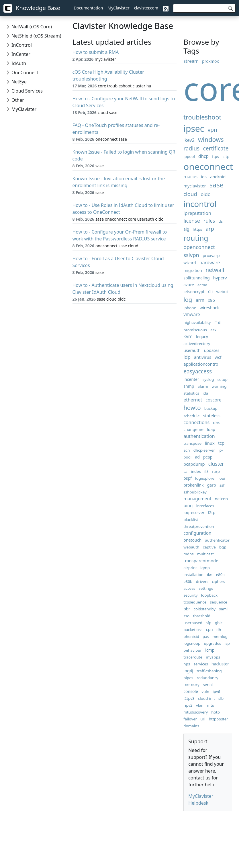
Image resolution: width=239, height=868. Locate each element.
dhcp (203, 156)
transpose (192, 443)
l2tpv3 (189, 698)
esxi (214, 330)
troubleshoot (202, 117)
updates (212, 350)
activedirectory (197, 344)
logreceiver (194, 513)
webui (222, 292)
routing (196, 238)
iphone (190, 308)
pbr (187, 609)
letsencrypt (194, 292)
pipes (188, 678)
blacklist (191, 520)
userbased (193, 623)
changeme (193, 429)
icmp (210, 650)
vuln (205, 691)
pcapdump (194, 464)
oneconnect (208, 166)
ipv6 (216, 691)
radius (191, 148)
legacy (202, 337)
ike (210, 574)
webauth (191, 547)
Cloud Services (27, 91)
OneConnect (25, 73)
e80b (188, 581)
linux (210, 443)
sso (186, 616)
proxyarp (211, 255)
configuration (197, 533)
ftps (216, 156)
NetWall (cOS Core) (32, 27)
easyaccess (198, 371)
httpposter (219, 719)
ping (188, 506)
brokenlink (193, 485)
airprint (190, 568)
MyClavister (119, 8)
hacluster (220, 664)
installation (193, 575)
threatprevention (199, 526)
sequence (219, 602)
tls (221, 221)
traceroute (193, 657)
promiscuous (195, 330)
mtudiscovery (196, 712)
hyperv (220, 278)
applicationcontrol (201, 364)
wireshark (209, 307)
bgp (223, 547)
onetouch (192, 540)
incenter (191, 379)
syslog (208, 379)
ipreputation (197, 213)
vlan (200, 705)
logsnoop (192, 643)
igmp (205, 568)
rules (209, 221)
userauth (192, 350)
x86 (211, 300)
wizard (190, 263)
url (203, 719)
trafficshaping (209, 671)
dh (219, 630)
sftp (226, 156)
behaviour (193, 650)
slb (221, 698)
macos (190, 177)
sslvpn (191, 255)
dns (217, 422)
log (188, 299)
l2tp (212, 513)
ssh (223, 485)
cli (210, 291)
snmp (189, 386)
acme (202, 285)
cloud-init (206, 698)
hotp (216, 712)
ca (185, 471)
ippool (189, 156)
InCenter (21, 54)
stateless (212, 416)
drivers (202, 581)
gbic (219, 623)
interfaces (205, 506)
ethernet (193, 400)
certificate (216, 148)
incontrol (200, 204)
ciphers (218, 581)
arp (210, 229)
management (197, 499)
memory (191, 684)
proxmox (210, 61)
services (201, 664)
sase (217, 185)
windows (211, 139)
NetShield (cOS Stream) (36, 36)
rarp (216, 471)
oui (222, 478)
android (218, 177)
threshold (202, 616)
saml (223, 609)
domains (191, 726)
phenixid (191, 636)
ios (204, 177)
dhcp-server (204, 450)
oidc (205, 194)
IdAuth (19, 63)
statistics (191, 393)
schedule (191, 416)
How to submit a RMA (96, 52)
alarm (203, 386)
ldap (211, 429)
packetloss (193, 630)
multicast (205, 554)
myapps (213, 657)
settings (206, 588)
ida (205, 393)
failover (190, 719)
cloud (190, 194)
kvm (188, 336)
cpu (209, 629)
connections (196, 422)
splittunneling (197, 278)
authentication (199, 436)
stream (191, 61)
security (191, 595)
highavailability (197, 322)
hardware (210, 262)
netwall (215, 270)
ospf (188, 478)
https (198, 229)
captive (209, 547)
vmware (192, 315)
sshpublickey (195, 492)
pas (206, 636)
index (196, 471)
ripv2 (188, 705)
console (191, 691)
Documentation (88, 8)
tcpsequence (195, 602)
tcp (221, 443)
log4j (188, 671)
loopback (209, 595)
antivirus (203, 357)
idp (187, 357)
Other (18, 100)
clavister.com (146, 8)
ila (206, 471)
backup (211, 408)
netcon (222, 499)
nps (187, 664)
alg (186, 229)
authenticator (217, 540)
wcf (218, 357)
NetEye (19, 82)
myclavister (195, 186)
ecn (187, 450)
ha (217, 322)
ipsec (194, 129)
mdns (189, 554)
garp (212, 485)
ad (197, 457)
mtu (211, 705)
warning (219, 386)
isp (227, 643)
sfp (208, 623)
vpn (212, 130)
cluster (216, 464)
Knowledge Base (32, 8)
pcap (208, 457)
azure (189, 285)
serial (208, 685)
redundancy (207, 678)
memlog (220, 636)
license (192, 221)
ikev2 (189, 140)
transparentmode (201, 561)
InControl (22, 45)
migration (193, 270)
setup (223, 379)
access (189, 588)
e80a (220, 575)
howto (192, 407)
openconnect (199, 247)
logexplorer (206, 478)
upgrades (212, 643)
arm (200, 300)
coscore (213, 400)
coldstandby (204, 609)
